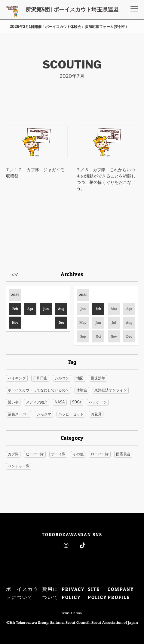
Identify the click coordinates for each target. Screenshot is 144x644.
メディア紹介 (37, 402)
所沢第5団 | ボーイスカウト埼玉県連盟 (72, 9)
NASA (60, 402)
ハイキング (17, 378)
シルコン (62, 378)
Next (129, 274)
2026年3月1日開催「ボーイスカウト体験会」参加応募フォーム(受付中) (68, 27)
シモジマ (44, 414)
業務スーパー (19, 414)
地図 (80, 378)
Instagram (66, 545)
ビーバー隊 (35, 454)
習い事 (13, 402)
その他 (78, 454)
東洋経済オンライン (111, 390)
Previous (15, 274)
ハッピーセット (71, 414)
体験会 (82, 390)
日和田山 (40, 378)
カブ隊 (13, 454)
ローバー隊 (100, 454)
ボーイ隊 (58, 454)
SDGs (77, 402)
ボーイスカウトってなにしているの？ (38, 390)
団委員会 (123, 454)
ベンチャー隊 (19, 466)
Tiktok (83, 545)
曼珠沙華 (98, 378)
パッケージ (98, 402)
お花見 (96, 414)
